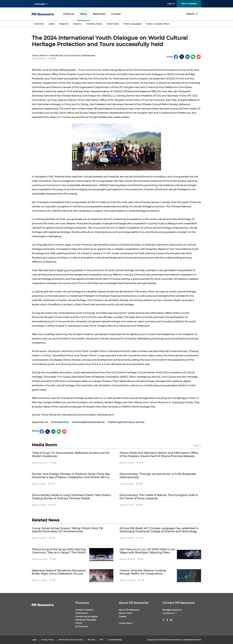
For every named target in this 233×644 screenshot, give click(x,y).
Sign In (171, 4)
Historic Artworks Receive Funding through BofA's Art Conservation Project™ (143, 572)
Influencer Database (86, 620)
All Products (82, 626)
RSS (101, 640)
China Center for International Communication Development (64, 55)
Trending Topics (94, 24)
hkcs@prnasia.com (172, 610)
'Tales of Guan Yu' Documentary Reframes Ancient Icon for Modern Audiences (71, 455)
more (197, 446)
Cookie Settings (115, 640)
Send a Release (189, 4)
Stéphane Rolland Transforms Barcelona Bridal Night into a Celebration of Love (59, 572)
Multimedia (113, 24)
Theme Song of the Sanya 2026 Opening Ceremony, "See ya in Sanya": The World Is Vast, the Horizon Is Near (59, 551)
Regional (64, 24)
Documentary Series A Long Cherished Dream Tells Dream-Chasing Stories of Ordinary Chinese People (72, 497)
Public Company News (158, 24)
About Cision (125, 613)
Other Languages (132, 24)
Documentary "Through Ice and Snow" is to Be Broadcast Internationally (158, 476)
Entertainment (60, 422)
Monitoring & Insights (87, 616)
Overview (39, 24)
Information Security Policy (71, 640)
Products (69, 14)
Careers (123, 616)
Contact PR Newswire (178, 603)
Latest (51, 24)
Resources (99, 14)
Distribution (82, 613)
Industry (77, 24)
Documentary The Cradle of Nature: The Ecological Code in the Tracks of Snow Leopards (159, 497)
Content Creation (84, 610)
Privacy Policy (47, 640)
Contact (116, 14)
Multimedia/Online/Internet (88, 422)
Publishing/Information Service (126, 422)
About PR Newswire (134, 603)
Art (46, 422)
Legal (34, 640)
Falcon (79, 623)
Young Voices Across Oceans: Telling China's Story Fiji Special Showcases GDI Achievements (67, 530)
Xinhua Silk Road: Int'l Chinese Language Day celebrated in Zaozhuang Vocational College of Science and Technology (159, 530)
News (83, 14)
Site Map (91, 640)
